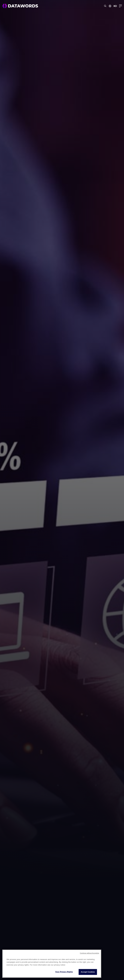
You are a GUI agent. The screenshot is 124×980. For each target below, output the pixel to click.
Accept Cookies (88, 972)
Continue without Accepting (90, 953)
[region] (52, 964)
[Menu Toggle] (120, 6)
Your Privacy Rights (64, 972)
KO (115, 6)
